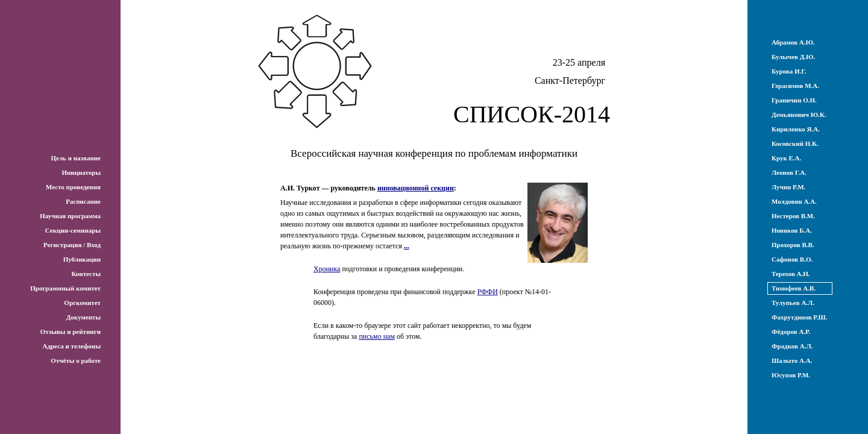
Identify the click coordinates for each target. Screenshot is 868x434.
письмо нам (377, 336)
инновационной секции (416, 188)
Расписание (83, 201)
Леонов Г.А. (789, 172)
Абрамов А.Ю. (793, 42)
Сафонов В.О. (792, 259)
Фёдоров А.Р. (791, 332)
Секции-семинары (73, 230)
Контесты (86, 274)
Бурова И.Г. (789, 71)
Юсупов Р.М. (791, 375)
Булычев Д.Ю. (793, 57)
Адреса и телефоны (71, 346)
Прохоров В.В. (793, 245)
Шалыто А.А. (792, 360)
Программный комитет (65, 288)
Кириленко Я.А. (796, 129)
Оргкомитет (82, 303)
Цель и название (76, 158)
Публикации (82, 259)
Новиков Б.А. (792, 230)
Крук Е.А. (786, 158)
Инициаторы (81, 172)
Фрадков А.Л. (792, 346)
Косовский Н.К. (795, 143)
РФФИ (488, 292)
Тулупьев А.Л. (793, 303)
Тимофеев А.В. (794, 288)
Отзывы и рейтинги (71, 332)
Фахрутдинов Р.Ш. (799, 317)
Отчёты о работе (76, 360)
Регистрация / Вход (72, 245)
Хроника (327, 269)
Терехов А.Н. (791, 274)
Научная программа (70, 216)
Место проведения (73, 187)
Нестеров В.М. (793, 216)
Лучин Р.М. (788, 187)
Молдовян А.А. (794, 201)
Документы (83, 317)
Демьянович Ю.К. (799, 115)
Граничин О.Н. (794, 100)
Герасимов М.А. (795, 86)
